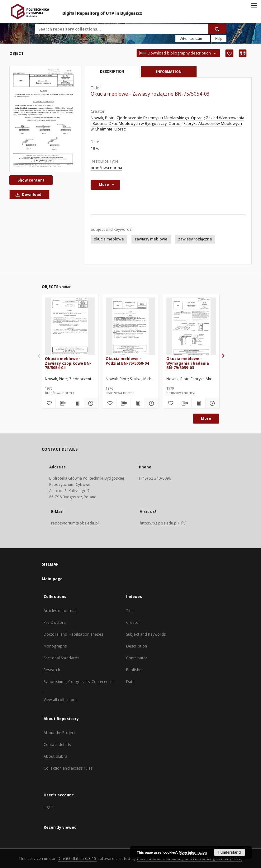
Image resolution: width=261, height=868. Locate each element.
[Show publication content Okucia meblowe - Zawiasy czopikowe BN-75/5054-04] (77, 403)
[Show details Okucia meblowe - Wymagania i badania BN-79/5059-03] (211, 403)
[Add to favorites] (229, 53)
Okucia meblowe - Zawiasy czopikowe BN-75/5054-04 (68, 363)
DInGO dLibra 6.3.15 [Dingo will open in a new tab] (77, 859)
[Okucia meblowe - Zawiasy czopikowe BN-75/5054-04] (70, 327)
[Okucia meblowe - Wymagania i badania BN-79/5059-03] (191, 327)
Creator (133, 622)
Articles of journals (60, 611)
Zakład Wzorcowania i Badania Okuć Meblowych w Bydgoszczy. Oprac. (167, 121)
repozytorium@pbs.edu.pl (75, 523)
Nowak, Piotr (102, 118)
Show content (31, 180)
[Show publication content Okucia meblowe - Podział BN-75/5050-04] (138, 403)
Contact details (57, 745)
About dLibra (55, 756)
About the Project (59, 733)
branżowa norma (106, 168)
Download (27, 194)
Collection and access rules (68, 768)
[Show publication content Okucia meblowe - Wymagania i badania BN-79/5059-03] (198, 403)
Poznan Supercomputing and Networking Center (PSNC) (190, 859)
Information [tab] (169, 71)
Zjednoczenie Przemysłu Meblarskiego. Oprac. (160, 118)
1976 (95, 148)
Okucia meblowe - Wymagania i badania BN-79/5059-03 (188, 363)
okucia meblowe (109, 239)
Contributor (137, 658)
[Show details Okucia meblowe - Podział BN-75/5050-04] (151, 403)
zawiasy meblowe (151, 239)
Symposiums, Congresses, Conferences (79, 682)
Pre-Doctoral (55, 622)
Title (130, 611)
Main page (52, 579)
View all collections (60, 700)
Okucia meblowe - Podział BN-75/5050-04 (127, 361)
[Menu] (254, 5)
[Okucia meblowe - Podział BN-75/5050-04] (130, 327)
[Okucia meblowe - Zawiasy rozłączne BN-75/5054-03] (45, 119)
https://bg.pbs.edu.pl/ (163, 523)
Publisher (135, 670)
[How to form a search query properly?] (219, 39)
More (206, 418)
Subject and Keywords (146, 634)
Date (130, 682)
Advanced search (192, 39)
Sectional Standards (61, 658)
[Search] (217, 29)
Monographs (55, 646)
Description (137, 646)
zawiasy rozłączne (195, 239)
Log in (49, 807)
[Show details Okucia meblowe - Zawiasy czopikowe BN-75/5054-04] (90, 403)
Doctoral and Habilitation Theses (73, 634)
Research (52, 670)
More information (193, 852)
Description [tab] (112, 72)
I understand (230, 852)
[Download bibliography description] (63, 403)
